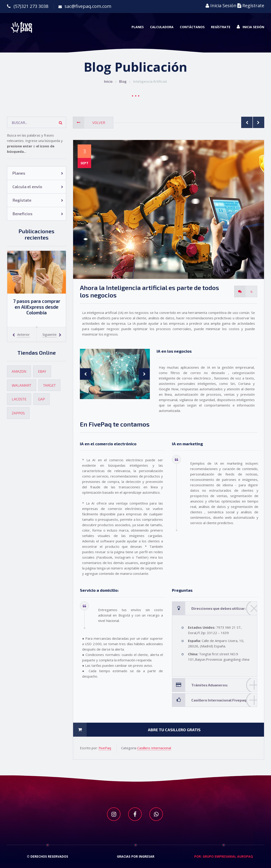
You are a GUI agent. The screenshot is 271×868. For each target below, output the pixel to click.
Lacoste (19, 399)
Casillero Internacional (154, 748)
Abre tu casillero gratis (137, 730)
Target (49, 385)
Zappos (18, 413)
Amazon (19, 371)
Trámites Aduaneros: (221, 685)
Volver (89, 123)
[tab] (215, 608)
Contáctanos (192, 27)
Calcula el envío (27, 187)
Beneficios (22, 214)
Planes (138, 27)
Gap (42, 399)
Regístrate (251, 6)
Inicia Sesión (221, 6)
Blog (123, 81)
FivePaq (105, 748)
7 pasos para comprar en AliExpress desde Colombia (37, 307)
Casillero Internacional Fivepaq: (221, 700)
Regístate (22, 200)
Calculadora (162, 27)
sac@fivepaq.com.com (88, 6)
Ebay (42, 371)
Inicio (108, 81)
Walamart (22, 385)
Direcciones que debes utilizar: (221, 608)
